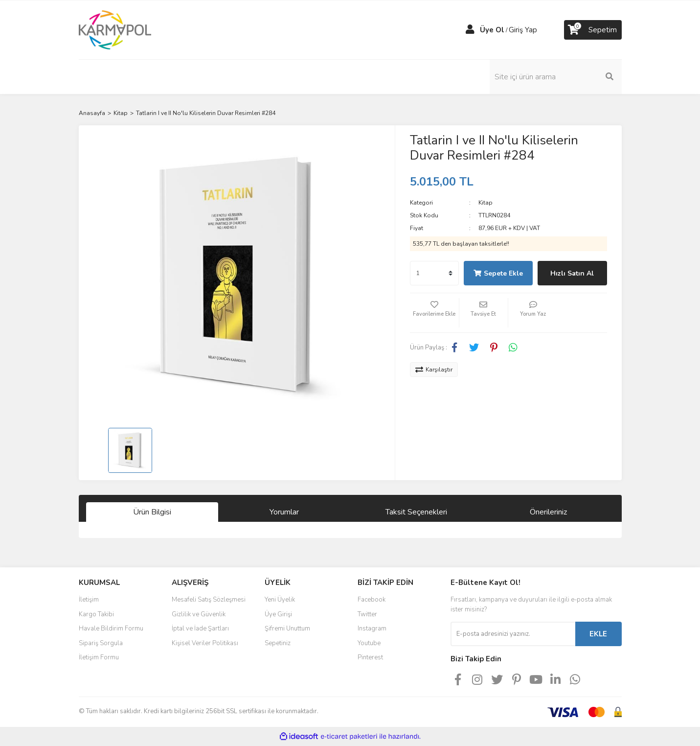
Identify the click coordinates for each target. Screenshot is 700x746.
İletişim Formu (99, 657)
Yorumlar (284, 512)
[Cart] (593, 30)
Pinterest (370, 657)
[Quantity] (434, 273)
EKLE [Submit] (598, 634)
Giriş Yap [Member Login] (523, 30)
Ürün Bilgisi (152, 512)
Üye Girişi (278, 614)
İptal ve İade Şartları (200, 629)
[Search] (556, 77)
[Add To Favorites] (434, 313)
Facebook (372, 600)
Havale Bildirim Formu (111, 629)
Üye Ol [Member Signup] (492, 30)
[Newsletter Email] (513, 634)
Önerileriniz (548, 512)
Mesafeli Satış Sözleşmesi (209, 600)
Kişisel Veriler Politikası (205, 643)
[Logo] (115, 29)
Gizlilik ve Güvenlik (199, 614)
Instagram (372, 629)
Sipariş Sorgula (101, 643)
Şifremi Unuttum (287, 629)
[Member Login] (470, 30)
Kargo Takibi (96, 614)
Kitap (485, 203)
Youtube (369, 643)
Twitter (367, 614)
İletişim (89, 600)
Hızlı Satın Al (572, 273)
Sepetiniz (278, 643)
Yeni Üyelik (280, 600)
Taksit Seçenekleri (416, 512)
